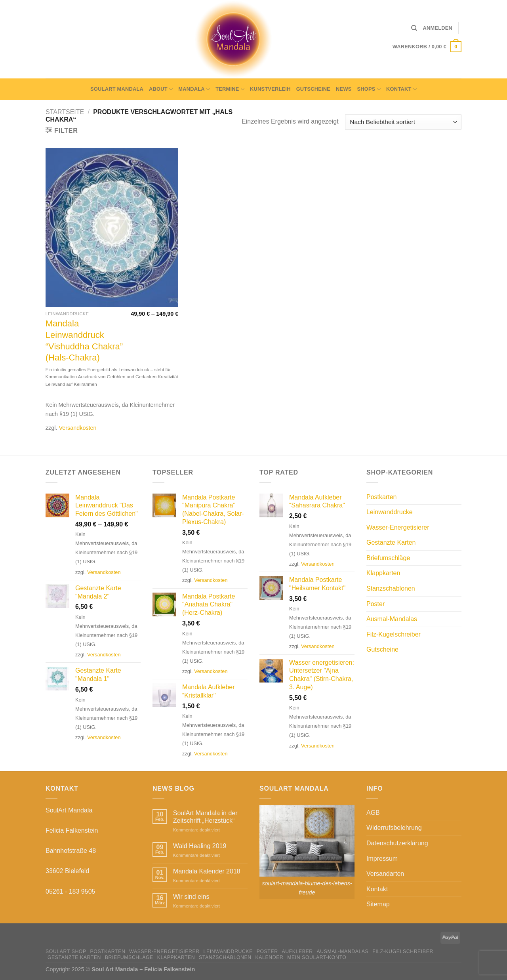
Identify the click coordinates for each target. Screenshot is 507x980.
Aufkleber (297, 951)
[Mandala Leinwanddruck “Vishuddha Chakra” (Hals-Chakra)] (112, 227)
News (344, 89)
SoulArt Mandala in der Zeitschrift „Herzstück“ (205, 817)
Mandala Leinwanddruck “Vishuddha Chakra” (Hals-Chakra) (84, 340)
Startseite (65, 112)
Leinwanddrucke (390, 512)
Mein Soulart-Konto (317, 957)
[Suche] (414, 28)
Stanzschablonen (391, 588)
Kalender (270, 957)
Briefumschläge (388, 558)
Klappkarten (383, 573)
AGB (373, 813)
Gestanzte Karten (391, 542)
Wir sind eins (191, 897)
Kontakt (401, 89)
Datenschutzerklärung (397, 843)
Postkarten (381, 497)
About (161, 89)
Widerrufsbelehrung (394, 828)
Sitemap (378, 904)
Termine (230, 89)
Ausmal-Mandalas (392, 619)
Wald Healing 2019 (200, 846)
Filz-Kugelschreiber (394, 634)
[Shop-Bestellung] (403, 122)
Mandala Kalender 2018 (207, 871)
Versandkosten (77, 428)
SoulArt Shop (66, 951)
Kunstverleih (270, 89)
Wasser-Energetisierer (398, 527)
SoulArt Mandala (117, 89)
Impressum (382, 859)
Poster (375, 604)
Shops (369, 89)
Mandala (194, 89)
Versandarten (385, 874)
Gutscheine (313, 89)
